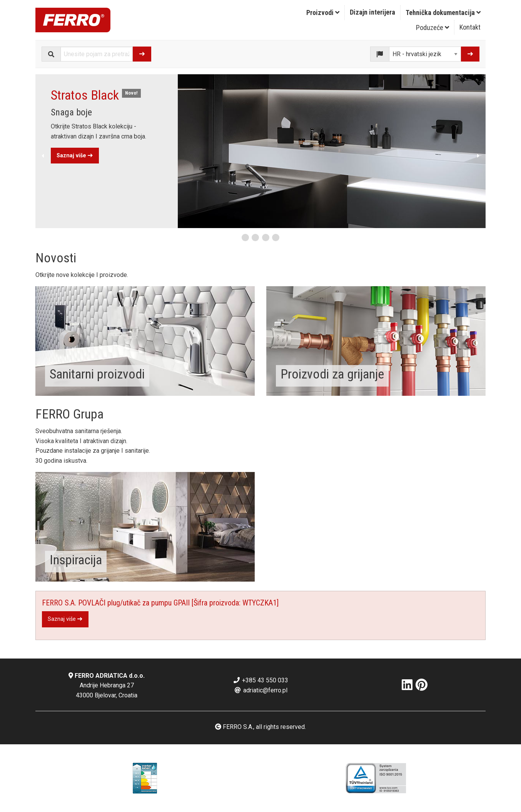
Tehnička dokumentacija (443, 13)
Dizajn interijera (372, 12)
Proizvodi (323, 13)
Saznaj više (75, 156)
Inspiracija (76, 560)
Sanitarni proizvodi (97, 374)
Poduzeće (432, 28)
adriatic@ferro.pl (261, 690)
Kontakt (470, 27)
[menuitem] (323, 13)
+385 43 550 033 (260, 680)
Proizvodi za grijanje (332, 374)
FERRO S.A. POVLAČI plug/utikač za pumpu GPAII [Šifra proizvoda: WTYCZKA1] (160, 603)
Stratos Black (85, 95)
